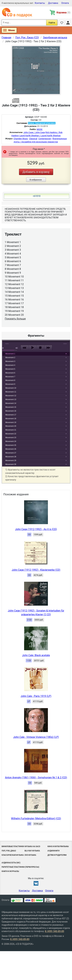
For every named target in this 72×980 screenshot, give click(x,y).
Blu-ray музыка (32, 851)
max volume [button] (17, 348)
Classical (33, 139)
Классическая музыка (13, 855)
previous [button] (25, 348)
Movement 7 (10, 377)
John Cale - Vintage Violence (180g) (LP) (36, 737)
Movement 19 (11, 422)
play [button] (36, 319)
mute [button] (3, 348)
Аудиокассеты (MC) (11, 863)
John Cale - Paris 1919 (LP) (36, 696)
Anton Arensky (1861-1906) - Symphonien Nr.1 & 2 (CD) (36, 778)
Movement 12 (11, 396)
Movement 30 (11, 464)
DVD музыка (30, 855)
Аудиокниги (53, 851)
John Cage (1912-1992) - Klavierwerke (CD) (36, 570)
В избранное (36, 180)
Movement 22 (11, 434)
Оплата (65, 3)
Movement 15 (11, 407)
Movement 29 (11, 460)
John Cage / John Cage (34, 132)
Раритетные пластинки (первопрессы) (20, 867)
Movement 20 (11, 426)
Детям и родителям (57, 855)
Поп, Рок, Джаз (9, 851)
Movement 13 (11, 399)
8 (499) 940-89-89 (54, 931)
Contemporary (45, 139)
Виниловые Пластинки (13, 846)
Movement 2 (10, 357)
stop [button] (40, 348)
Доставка (53, 3)
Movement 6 (10, 373)
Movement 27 (11, 453)
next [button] (48, 348)
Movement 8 (10, 380)
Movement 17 (11, 415)
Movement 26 (11, 449)
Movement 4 (10, 365)
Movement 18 (11, 419)
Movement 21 (11, 430)
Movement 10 (11, 388)
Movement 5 (10, 369)
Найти (52, 23)
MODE (40, 129)
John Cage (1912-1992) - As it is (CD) (36, 529)
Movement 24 (11, 441)
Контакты (40, 3)
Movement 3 (10, 361)
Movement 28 (11, 457)
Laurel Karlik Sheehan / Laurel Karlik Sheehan (40, 136)
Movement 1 (10, 354)
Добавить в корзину (36, 172)
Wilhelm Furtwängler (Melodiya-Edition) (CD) (36, 818)
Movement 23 (11, 437)
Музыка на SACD (32, 846)
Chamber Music (21, 139)
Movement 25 (11, 445)
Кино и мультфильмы (58, 846)
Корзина (64, 13)
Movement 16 (11, 411)
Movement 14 (11, 403)
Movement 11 (11, 392)
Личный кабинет (68, 23)
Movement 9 (10, 384)
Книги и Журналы (10, 871)
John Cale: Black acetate (36, 655)
